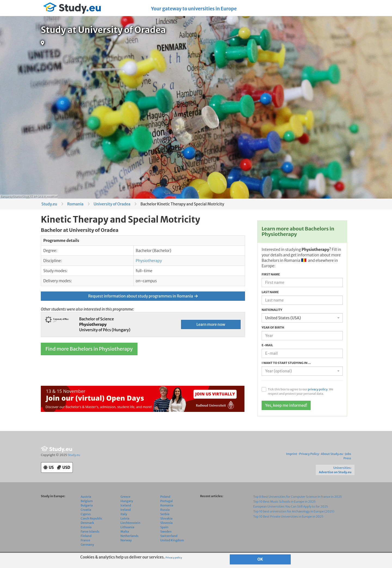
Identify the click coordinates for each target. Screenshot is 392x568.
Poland (165, 497)
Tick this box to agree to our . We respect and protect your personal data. (301, 391)
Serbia (165, 514)
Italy (124, 514)
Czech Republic (91, 518)
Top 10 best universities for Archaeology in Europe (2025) (294, 511)
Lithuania (128, 527)
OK (260, 559)
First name (271, 274)
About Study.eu (332, 454)
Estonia (86, 527)
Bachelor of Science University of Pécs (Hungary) (105, 324)
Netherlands (130, 536)
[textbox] (301, 371)
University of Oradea (112, 204)
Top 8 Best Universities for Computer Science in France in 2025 (297, 497)
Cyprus (86, 514)
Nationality (272, 310)
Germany (87, 545)
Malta (125, 531)
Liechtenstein (131, 523)
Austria (86, 497)
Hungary (127, 501)
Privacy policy (174, 558)
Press (347, 458)
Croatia (86, 510)
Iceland (126, 505)
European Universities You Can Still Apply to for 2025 (291, 506)
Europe (5, 196)
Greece (125, 497)
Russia (165, 510)
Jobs (348, 454)
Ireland (126, 510)
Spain (164, 527)
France (85, 540)
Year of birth (273, 327)
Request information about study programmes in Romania (143, 296)
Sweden (166, 531)
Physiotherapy (149, 261)
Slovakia (166, 518)
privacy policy (318, 389)
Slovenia (166, 523)
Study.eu (49, 204)
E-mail (267, 345)
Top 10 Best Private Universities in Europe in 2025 (288, 517)
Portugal (167, 501)
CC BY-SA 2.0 (37, 196)
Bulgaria (87, 505)
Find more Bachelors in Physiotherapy (89, 349)
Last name (270, 292)
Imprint (292, 454)
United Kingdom (172, 540)
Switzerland (169, 536)
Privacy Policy (309, 454)
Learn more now (211, 324)
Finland (86, 536)
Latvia (125, 518)
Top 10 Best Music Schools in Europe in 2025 (284, 502)
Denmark (87, 523)
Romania (75, 204)
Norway (126, 540)
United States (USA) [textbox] (283, 318)
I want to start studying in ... (286, 363)
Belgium (87, 501)
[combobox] (302, 318)
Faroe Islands (90, 531)
